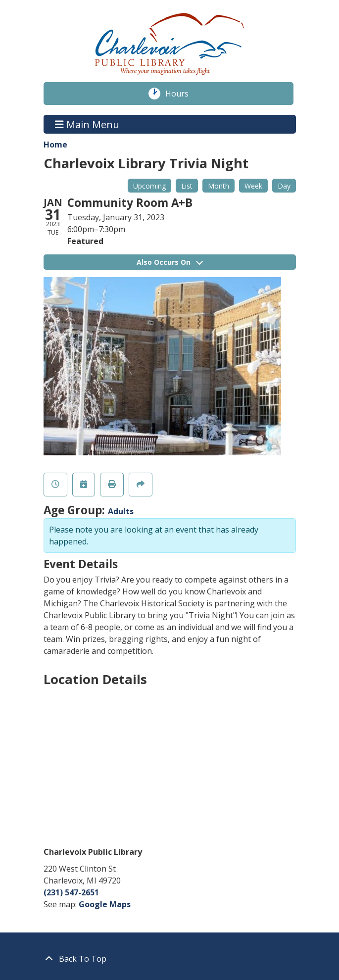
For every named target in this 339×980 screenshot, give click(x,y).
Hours (182, 94)
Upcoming (149, 186)
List (187, 186)
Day (284, 186)
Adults (121, 511)
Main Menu (87, 124)
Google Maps (105, 904)
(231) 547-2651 (71, 892)
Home (55, 145)
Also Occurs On (170, 262)
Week (253, 186)
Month (218, 186)
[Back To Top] (170, 959)
